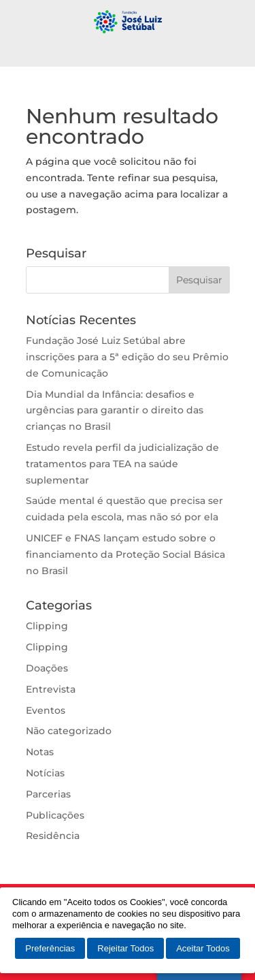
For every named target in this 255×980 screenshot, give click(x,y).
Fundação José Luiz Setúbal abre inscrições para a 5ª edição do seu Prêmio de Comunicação (127, 357)
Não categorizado (69, 731)
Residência (53, 836)
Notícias (45, 773)
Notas (40, 752)
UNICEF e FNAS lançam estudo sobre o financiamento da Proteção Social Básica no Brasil (125, 554)
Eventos (46, 710)
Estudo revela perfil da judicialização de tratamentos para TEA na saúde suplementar (122, 464)
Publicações (55, 815)
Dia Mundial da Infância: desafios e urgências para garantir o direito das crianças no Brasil (115, 411)
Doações (47, 668)
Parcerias (48, 794)
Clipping (47, 626)
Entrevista (51, 689)
